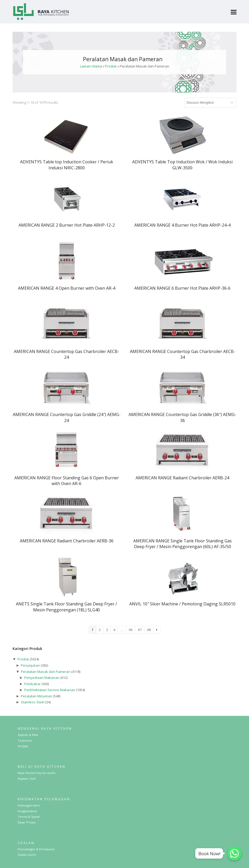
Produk (111, 66)
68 (149, 630)
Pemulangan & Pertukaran (36, 849)
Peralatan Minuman (37, 696)
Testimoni (25, 740)
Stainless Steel (33, 702)
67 (140, 630)
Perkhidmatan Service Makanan (50, 690)
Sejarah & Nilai (28, 735)
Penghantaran (28, 811)
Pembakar (32, 684)
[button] (234, 12)
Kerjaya (23, 746)
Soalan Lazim (27, 855)
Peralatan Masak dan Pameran (46, 672)
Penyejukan (30, 665)
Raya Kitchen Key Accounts (37, 773)
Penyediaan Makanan (42, 678)
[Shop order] (210, 103)
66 (131, 630)
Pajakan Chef (27, 779)
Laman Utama (91, 66)
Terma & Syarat (29, 817)
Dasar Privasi (27, 822)
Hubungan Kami (29, 805)
